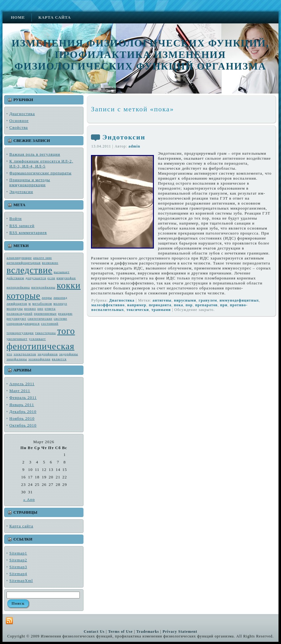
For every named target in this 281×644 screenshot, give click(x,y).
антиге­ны (162, 300)
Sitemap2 (18, 560)
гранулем (208, 300)
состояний (50, 324)
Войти (16, 218)
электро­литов (25, 354)
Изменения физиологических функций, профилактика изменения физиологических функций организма (140, 55)
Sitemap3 (18, 567)
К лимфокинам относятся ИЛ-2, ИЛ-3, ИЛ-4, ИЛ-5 (41, 164)
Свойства (19, 127)
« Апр (29, 499)
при (224, 305)
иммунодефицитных (239, 300)
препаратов (206, 305)
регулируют (16, 319)
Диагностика (22, 114)
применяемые (45, 314)
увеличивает (17, 339)
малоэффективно (108, 305)
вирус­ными (185, 300)
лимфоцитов (17, 304)
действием (15, 278)
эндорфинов (48, 354)
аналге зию (42, 258)
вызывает (62, 272)
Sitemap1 (18, 553)
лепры (47, 298)
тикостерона (46, 333)
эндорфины (69, 354)
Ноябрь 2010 (22, 418)
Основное (19, 121)
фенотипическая (40, 346)
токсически (138, 310)
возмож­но (50, 263)
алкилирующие (19, 258)
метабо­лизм (42, 304)
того (66, 331)
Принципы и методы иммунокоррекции (30, 182)
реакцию (65, 314)
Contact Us (94, 632)
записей (22, 226)
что (9, 354)
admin (134, 146)
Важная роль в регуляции (35, 154)
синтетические (40, 319)
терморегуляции (20, 333)
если (51, 278)
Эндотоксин (21, 192)
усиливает (37, 339)
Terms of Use (120, 632)
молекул (60, 304)
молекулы (15, 309)
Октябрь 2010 (23, 425)
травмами (161, 310)
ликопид (60, 298)
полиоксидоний (19, 314)
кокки (69, 285)
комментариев (28, 232)
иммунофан (66, 278)
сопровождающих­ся (23, 324)
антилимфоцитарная (24, 263)
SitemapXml (21, 581)
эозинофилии (39, 359)
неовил (30, 309)
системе (60, 319)
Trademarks (148, 632)
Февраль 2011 (23, 397)
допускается (36, 278)
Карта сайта (21, 526)
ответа (50, 309)
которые (24, 296)
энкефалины (17, 359)
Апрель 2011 (22, 384)
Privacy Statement (180, 632)
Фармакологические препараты (40, 173)
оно (40, 309)
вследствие (29, 270)
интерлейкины (43, 287)
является (59, 359)
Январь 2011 (22, 405)
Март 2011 (20, 391)
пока (179, 305)
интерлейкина (18, 287)
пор (189, 305)
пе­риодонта (160, 305)
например (137, 305)
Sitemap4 (18, 574)
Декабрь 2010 (23, 412)
